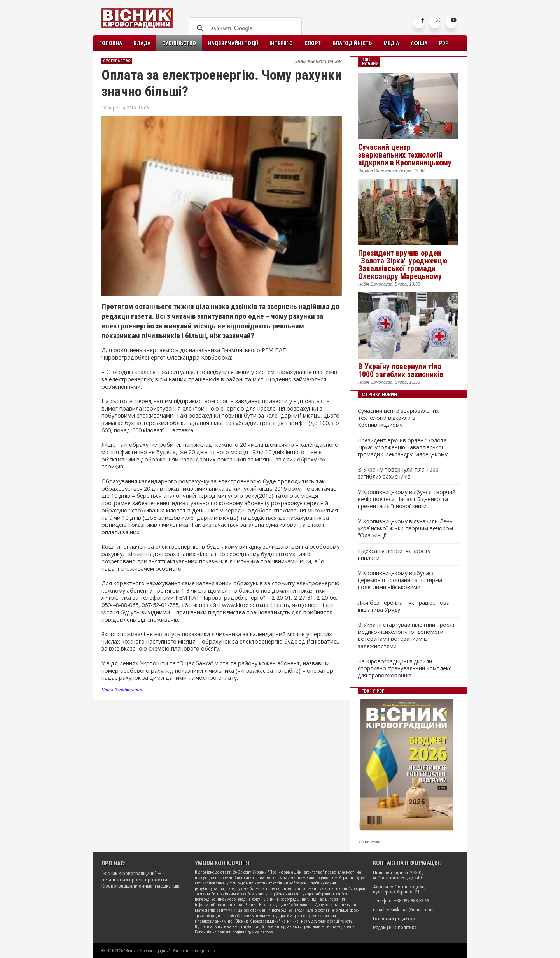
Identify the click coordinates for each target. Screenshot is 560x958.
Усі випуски (369, 842)
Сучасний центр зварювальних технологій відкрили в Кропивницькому (405, 155)
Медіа (391, 43)
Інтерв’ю (281, 43)
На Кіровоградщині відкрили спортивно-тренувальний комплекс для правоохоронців (405, 668)
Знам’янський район (318, 61)
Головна (111, 43)
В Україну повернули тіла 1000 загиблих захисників (401, 370)
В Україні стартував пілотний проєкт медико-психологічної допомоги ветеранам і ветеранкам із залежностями (406, 636)
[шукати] (244, 28)
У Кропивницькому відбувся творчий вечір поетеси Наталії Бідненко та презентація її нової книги (407, 499)
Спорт (313, 43)
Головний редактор (394, 919)
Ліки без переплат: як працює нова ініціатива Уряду (404, 606)
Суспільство (179, 43)
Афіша (419, 43)
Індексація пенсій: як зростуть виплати (397, 554)
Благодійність (352, 43)
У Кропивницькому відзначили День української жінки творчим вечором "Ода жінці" (405, 528)
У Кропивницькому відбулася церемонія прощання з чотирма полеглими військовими (400, 580)
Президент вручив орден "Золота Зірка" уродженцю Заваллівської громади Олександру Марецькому (403, 265)
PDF (444, 43)
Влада (142, 43)
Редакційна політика (395, 927)
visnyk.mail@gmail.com (410, 910)
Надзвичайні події (233, 43)
